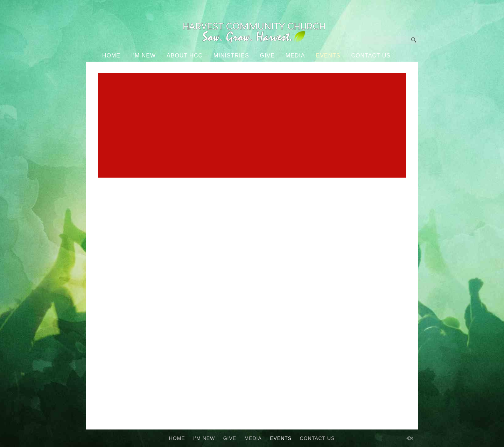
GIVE (267, 56)
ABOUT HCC (185, 56)
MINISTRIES (231, 56)
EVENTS (328, 56)
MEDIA (295, 56)
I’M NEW (143, 56)
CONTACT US (371, 56)
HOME (111, 56)
